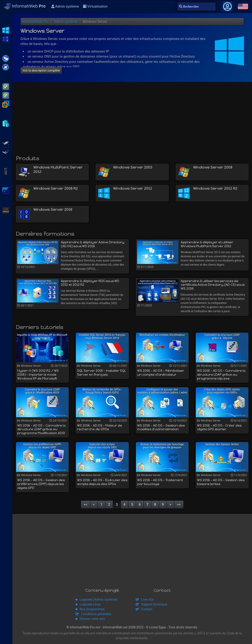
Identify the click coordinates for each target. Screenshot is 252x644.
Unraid (6, 210)
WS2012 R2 (6, 30)
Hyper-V (6, 123)
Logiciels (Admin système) (98, 600)
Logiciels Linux (90, 604)
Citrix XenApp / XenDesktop (6, 58)
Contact (147, 609)
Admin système (65, 6)
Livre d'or (148, 600)
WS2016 (6, 39)
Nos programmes (92, 609)
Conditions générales (96, 614)
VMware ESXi (6, 86)
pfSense (6, 190)
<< (85, 505)
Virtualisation (95, 6)
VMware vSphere (6, 95)
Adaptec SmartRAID (6, 143)
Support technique (154, 604)
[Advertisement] (132, 121)
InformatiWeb (25, 6)
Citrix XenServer (6, 67)
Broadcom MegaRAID (6, 151)
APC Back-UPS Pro (6, 171)
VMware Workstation (6, 104)
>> (179, 505)
